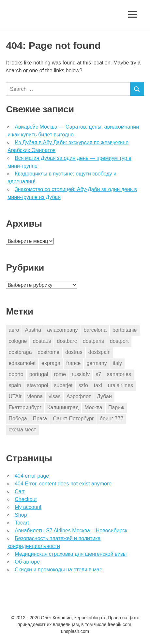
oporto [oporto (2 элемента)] (16, 374)
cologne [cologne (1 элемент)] (18, 341)
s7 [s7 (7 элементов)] (98, 374)
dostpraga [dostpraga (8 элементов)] (20, 352)
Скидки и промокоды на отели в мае (59, 570)
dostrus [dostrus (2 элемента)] (74, 352)
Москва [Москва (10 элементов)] (93, 407)
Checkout (26, 499)
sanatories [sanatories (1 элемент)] (119, 374)
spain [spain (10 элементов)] (15, 385)
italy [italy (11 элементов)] (117, 363)
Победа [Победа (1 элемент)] (18, 419)
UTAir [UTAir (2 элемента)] (15, 396)
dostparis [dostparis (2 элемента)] (93, 341)
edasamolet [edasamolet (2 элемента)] (22, 363)
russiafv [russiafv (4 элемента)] (81, 374)
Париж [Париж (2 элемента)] (116, 407)
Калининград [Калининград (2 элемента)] (63, 407)
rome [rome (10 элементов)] (60, 374)
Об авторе (27, 562)
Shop (21, 515)
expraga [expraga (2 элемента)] (51, 363)
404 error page (32, 476)
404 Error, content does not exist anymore (63, 484)
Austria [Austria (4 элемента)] (33, 330)
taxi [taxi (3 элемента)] (98, 385)
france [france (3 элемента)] (73, 363)
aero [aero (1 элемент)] (14, 330)
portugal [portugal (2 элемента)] (39, 374)
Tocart (22, 523)
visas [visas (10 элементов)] (54, 396)
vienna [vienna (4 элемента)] (35, 396)
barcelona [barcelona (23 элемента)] (95, 330)
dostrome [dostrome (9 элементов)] (49, 352)
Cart (20, 491)
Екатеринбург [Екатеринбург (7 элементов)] (25, 407)
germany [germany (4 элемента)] (97, 363)
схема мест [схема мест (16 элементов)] (22, 430)
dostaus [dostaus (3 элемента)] (42, 341)
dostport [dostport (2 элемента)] (119, 341)
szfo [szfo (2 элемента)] (83, 385)
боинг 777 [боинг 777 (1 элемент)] (112, 419)
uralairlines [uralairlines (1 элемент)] (120, 385)
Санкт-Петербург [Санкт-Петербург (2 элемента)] (73, 419)
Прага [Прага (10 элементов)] (40, 419)
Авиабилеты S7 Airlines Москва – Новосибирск (71, 531)
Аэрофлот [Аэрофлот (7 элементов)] (79, 396)
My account (28, 507)
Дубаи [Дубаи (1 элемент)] (104, 396)
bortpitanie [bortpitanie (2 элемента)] (125, 330)
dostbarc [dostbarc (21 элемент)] (67, 341)
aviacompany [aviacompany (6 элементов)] (62, 330)
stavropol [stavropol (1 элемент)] (38, 385)
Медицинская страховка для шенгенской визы (71, 554)
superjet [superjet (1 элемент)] (63, 385)
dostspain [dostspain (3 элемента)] (100, 352)
